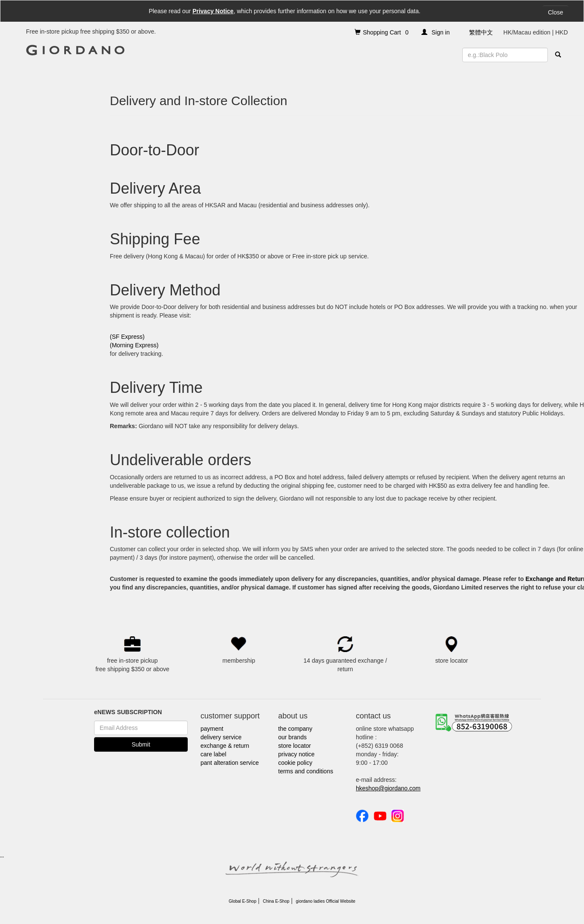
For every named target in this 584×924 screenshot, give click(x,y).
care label (213, 754)
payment (212, 729)
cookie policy (295, 763)
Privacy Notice (213, 11)
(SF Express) (127, 337)
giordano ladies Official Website (326, 901)
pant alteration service (230, 763)
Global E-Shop (242, 901)
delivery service (221, 737)
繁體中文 (481, 32)
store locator (295, 746)
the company (295, 729)
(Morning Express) (134, 345)
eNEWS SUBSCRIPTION (128, 712)
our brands (293, 737)
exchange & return (225, 746)
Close (555, 12)
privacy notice (297, 754)
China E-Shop (276, 901)
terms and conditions (306, 771)
